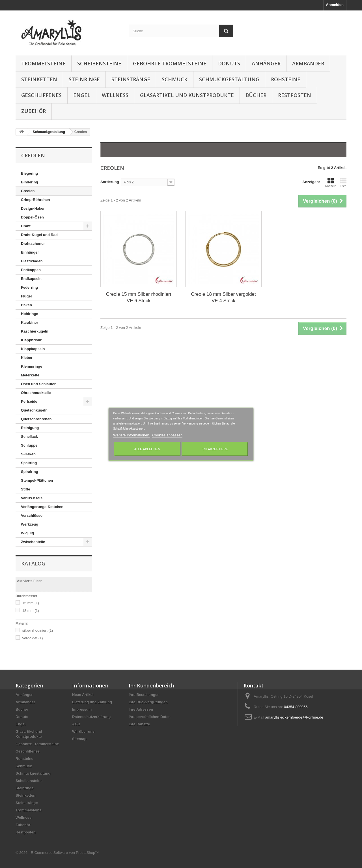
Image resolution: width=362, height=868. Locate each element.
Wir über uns (83, 731)
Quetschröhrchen (36, 419)
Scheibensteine (99, 63)
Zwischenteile (33, 542)
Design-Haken (33, 208)
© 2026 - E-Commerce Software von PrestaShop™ (57, 853)
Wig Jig (27, 533)
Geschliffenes (41, 95)
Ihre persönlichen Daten (150, 717)
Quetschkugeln (34, 410)
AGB (76, 724)
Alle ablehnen (147, 449)
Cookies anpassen (167, 435)
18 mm (31, 611)
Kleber (27, 358)
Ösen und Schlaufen (39, 384)
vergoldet (33, 638)
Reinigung (30, 428)
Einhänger (30, 252)
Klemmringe (32, 366)
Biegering (29, 173)
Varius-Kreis (32, 498)
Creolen (28, 191)
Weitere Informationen (132, 435)
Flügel (26, 296)
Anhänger (266, 63)
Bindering (30, 182)
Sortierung (110, 182)
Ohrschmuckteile (36, 393)
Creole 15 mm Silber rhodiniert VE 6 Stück (139, 297)
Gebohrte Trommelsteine (170, 63)
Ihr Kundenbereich (151, 685)
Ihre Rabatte (139, 724)
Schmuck (175, 79)
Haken (26, 305)
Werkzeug (30, 524)
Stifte (26, 489)
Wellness (115, 95)
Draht (26, 226)
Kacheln (331, 183)
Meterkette (30, 375)
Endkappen (31, 270)
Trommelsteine (43, 63)
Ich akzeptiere (215, 449)
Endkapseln (31, 279)
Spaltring (29, 463)
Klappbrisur (31, 340)
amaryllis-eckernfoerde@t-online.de (294, 717)
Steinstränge (131, 79)
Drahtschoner (33, 244)
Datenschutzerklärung (91, 717)
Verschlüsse (32, 516)
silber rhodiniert (38, 630)
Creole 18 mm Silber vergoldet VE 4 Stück (223, 297)
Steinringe (84, 79)
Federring (29, 287)
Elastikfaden (32, 261)
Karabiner (30, 322)
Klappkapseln (33, 349)
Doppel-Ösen (32, 217)
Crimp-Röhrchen (35, 200)
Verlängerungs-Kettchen (42, 507)
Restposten (295, 95)
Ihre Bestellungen (144, 695)
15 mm (31, 603)
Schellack (29, 437)
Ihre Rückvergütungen (148, 702)
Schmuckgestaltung (229, 79)
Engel (82, 95)
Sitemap (79, 739)
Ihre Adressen (141, 709)
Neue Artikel (83, 695)
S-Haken (28, 454)
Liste (343, 183)
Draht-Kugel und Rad (39, 235)
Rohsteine (286, 79)
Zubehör (34, 111)
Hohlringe (30, 314)
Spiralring (30, 472)
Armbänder (308, 63)
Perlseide (29, 401)
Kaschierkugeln (35, 331)
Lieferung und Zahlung (92, 702)
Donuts (229, 63)
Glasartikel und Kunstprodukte (187, 95)
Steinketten (39, 79)
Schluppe (29, 445)
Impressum (82, 709)
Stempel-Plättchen (37, 480)
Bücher (256, 95)
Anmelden (335, 5)
